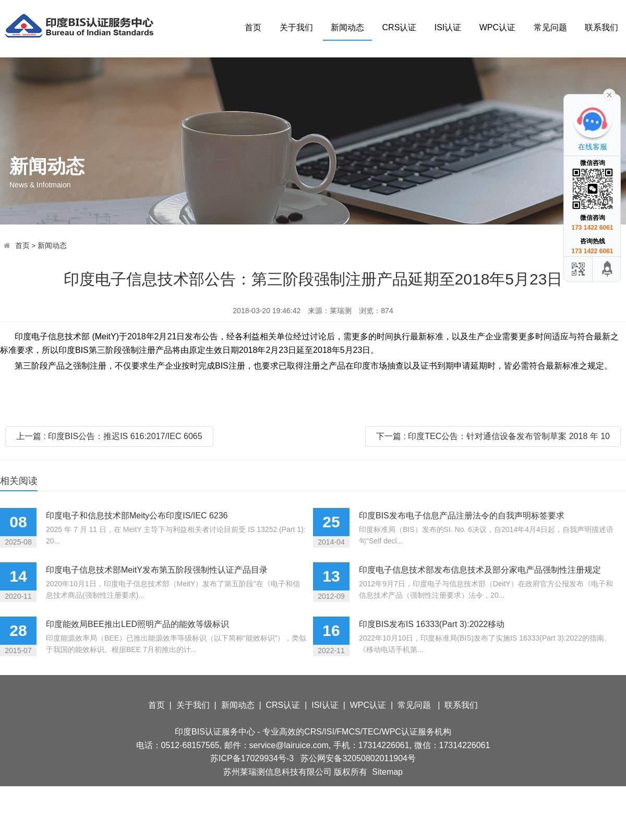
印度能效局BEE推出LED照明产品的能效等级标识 (137, 624)
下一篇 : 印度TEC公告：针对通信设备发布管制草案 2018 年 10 (493, 436)
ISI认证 (448, 27)
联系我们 (601, 27)
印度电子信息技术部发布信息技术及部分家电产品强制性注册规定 (480, 570)
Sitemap (387, 772)
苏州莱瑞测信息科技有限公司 (278, 772)
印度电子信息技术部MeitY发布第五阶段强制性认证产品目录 (157, 570)
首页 (253, 27)
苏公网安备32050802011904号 (358, 758)
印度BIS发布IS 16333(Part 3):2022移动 (432, 624)
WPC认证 (497, 27)
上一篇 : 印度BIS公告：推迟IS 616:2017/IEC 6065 (109, 436)
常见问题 (550, 27)
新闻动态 (347, 27)
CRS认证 (400, 27)
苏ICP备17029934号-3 (252, 758)
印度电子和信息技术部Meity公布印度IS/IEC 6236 (137, 516)
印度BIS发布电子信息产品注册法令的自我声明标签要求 (462, 516)
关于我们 (296, 27)
